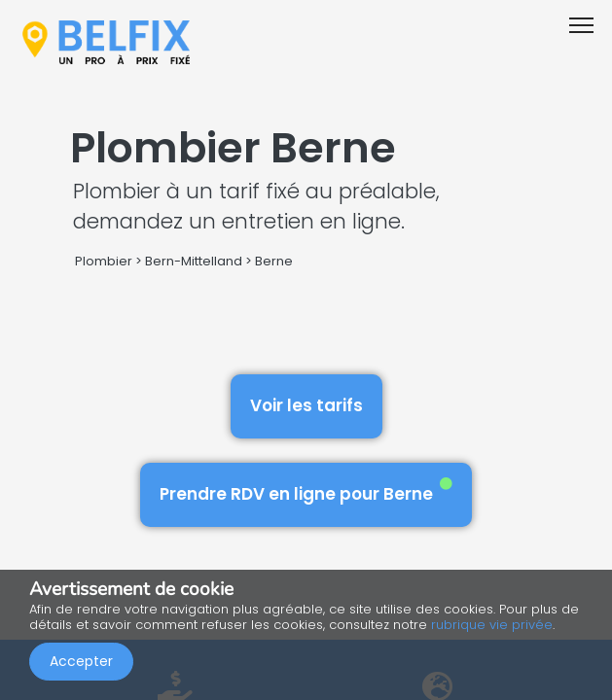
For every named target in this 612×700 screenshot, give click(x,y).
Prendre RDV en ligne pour (306, 491)
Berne (274, 261)
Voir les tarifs (306, 405)
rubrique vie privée (492, 625)
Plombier (104, 261)
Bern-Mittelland (194, 261)
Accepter (81, 661)
